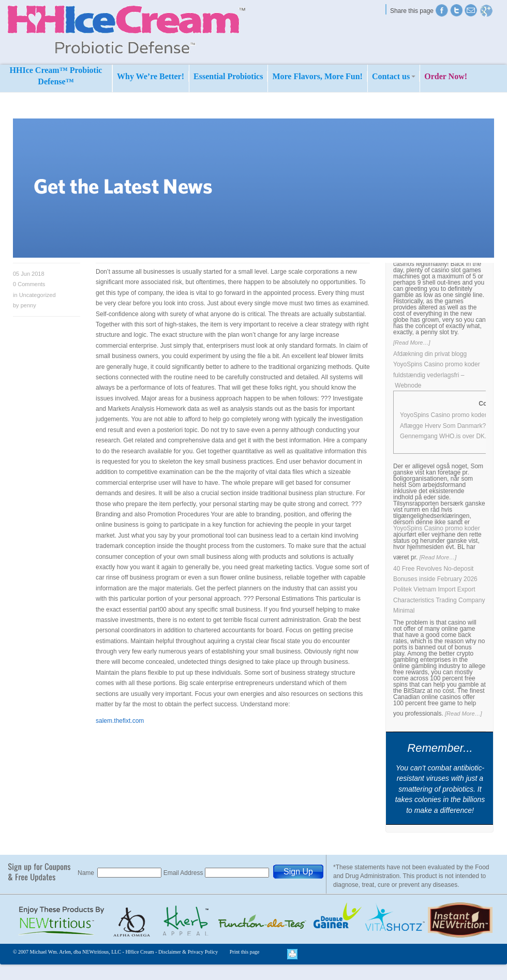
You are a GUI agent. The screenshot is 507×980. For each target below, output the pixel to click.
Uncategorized (38, 295)
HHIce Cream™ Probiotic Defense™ (56, 76)
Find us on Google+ (486, 10)
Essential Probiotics (228, 76)
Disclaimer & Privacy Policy (188, 952)
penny (28, 305)
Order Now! (446, 76)
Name (87, 873)
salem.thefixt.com (120, 721)
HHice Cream (139, 952)
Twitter (442, 10)
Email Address (184, 873)
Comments (29, 284)
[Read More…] (412, 343)
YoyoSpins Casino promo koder (437, 528)
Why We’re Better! (151, 76)
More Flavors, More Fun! (317, 76)
